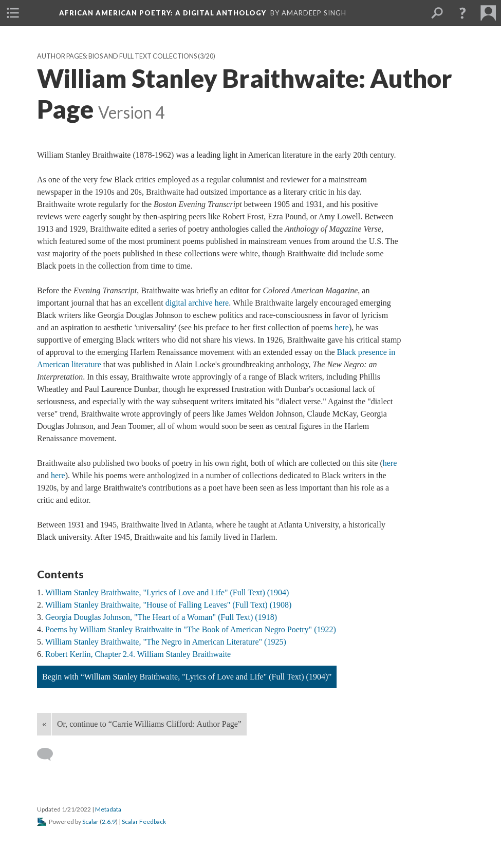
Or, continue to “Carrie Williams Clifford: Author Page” (149, 724)
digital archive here (197, 303)
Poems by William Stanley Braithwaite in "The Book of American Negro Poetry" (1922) (191, 629)
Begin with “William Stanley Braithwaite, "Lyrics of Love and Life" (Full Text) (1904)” (187, 677)
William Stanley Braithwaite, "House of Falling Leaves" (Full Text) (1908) (168, 605)
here (342, 327)
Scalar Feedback (144, 822)
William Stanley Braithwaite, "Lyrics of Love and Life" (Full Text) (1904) (167, 592)
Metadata (108, 809)
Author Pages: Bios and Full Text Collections (117, 56)
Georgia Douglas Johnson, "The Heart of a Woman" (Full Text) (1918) (161, 617)
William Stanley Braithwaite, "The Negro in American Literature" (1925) (166, 642)
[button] (462, 13)
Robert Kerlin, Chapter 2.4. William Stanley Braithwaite (138, 654)
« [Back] (44, 724)
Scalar (90, 822)
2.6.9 (109, 822)
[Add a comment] (50, 754)
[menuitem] (13, 13)
